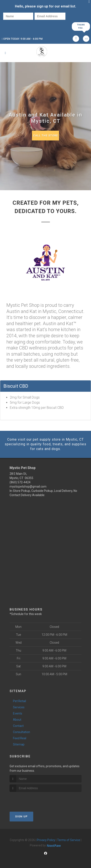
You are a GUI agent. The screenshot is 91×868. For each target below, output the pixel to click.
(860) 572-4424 (20, 482)
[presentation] (18, 26)
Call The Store (45, 135)
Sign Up (21, 816)
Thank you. (81, 26)
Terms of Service (69, 840)
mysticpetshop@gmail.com (28, 487)
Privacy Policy (46, 840)
